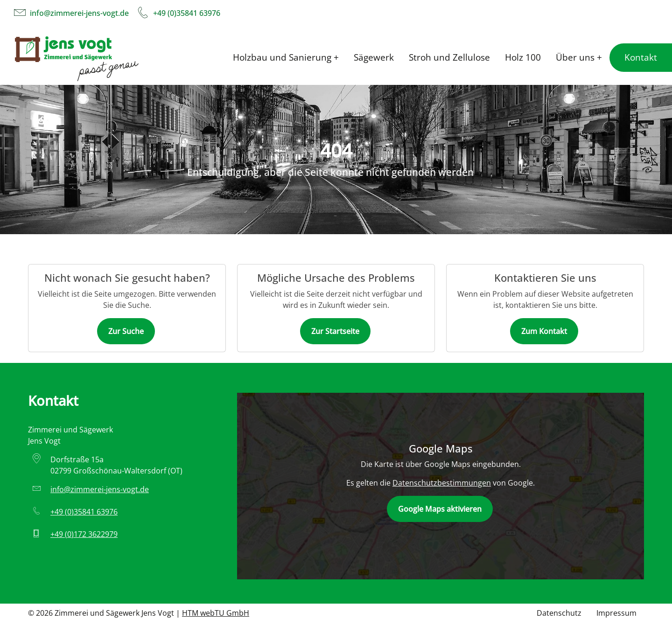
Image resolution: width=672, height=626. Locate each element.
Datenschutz (559, 613)
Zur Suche (126, 331)
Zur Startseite (335, 331)
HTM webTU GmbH (216, 613)
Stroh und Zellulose (449, 57)
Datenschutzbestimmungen (442, 483)
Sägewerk (374, 57)
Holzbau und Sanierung (282, 57)
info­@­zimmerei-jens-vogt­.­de (79, 13)
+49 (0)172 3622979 (84, 534)
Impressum (616, 613)
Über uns (575, 57)
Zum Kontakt (544, 331)
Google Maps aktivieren (440, 509)
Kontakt (641, 57)
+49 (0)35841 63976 (187, 13)
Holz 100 (523, 57)
